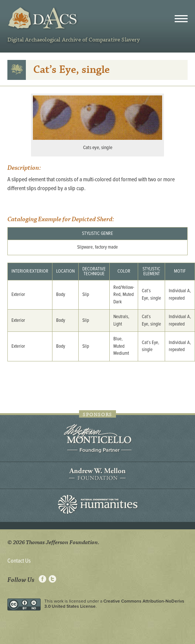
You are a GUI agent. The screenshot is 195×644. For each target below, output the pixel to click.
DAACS (43, 18)
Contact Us (19, 561)
